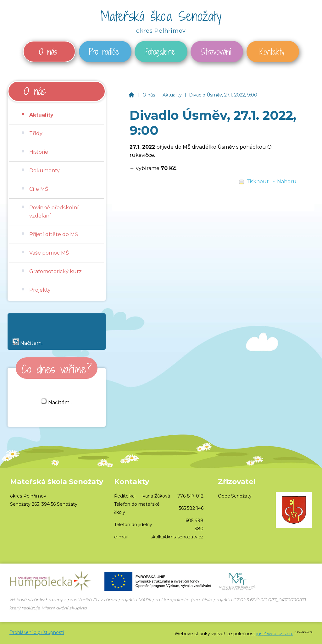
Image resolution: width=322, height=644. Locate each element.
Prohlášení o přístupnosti (37, 632)
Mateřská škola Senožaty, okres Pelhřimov (131, 95)
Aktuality (172, 95)
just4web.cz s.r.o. (275, 634)
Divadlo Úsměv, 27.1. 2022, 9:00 (223, 95)
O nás (149, 95)
